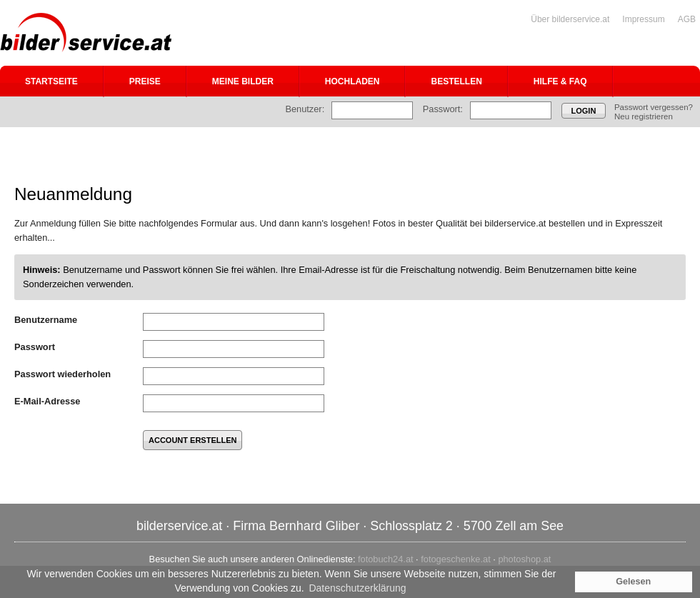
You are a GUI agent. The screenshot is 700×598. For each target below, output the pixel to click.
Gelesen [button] (633, 582)
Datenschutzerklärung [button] (357, 588)
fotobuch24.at (386, 559)
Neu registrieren (644, 116)
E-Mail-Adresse (47, 401)
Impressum (643, 19)
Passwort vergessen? (654, 107)
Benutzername (46, 320)
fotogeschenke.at (455, 559)
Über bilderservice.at (570, 19)
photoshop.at (524, 559)
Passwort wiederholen (62, 374)
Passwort (35, 347)
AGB (687, 19)
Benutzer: (305, 109)
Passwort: (443, 109)
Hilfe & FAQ (560, 81)
